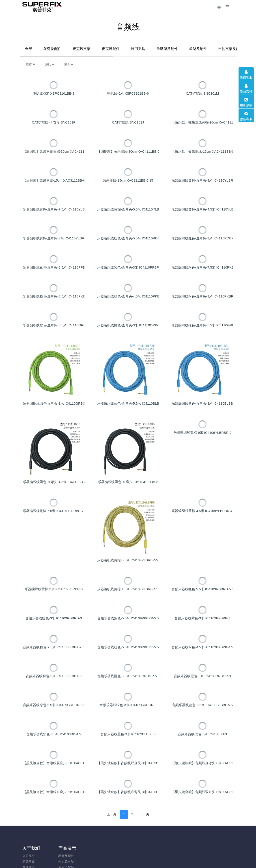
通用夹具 (138, 49)
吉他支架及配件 (231, 49)
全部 (29, 49)
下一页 (144, 826)
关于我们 (31, 859)
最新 (69, 64)
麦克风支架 (82, 49)
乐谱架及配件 (167, 49)
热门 (50, 64)
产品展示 (58, 859)
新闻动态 (86, 859)
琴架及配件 (198, 49)
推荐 (30, 64)
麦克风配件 (111, 49)
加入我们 (113, 859)
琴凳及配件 (52, 49)
